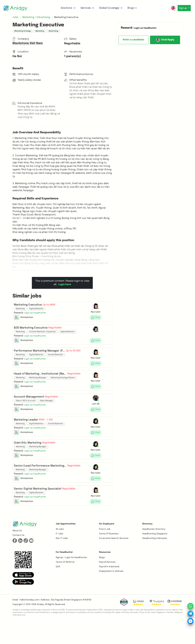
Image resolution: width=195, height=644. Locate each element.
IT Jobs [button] (59, 556)
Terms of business (109, 556)
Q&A (58, 589)
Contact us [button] (18, 557)
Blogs (131, 8)
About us (17, 553)
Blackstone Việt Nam (28, 43)
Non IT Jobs (62, 560)
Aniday (40, 626)
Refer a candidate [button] (133, 40)
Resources (105, 574)
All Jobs (60, 551)
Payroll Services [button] (107, 584)
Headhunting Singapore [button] (155, 556)
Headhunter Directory (154, 551)
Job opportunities (66, 546)
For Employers (107, 546)
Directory (147, 546)
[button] (36, 314)
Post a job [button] (105, 551)
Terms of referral (65, 584)
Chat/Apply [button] (165, 40)
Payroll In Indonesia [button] (109, 589)
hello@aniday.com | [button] (30, 622)
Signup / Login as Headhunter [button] (71, 579)
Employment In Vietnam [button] (111, 593)
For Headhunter (64, 574)
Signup (183, 8)
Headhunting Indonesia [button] (155, 560)
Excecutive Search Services (114, 560)
